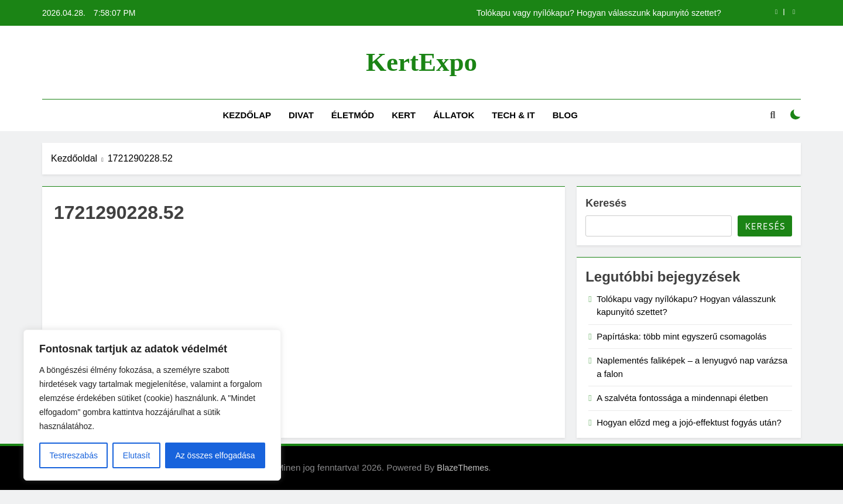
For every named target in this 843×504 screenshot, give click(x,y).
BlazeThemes (462, 468)
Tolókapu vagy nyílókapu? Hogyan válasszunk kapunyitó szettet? (599, 13)
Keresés (606, 203)
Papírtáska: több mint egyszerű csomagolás (681, 336)
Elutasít (137, 455)
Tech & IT (513, 115)
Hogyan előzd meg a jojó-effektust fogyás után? (689, 422)
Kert (404, 115)
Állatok (454, 115)
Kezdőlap (247, 115)
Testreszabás (73, 455)
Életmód (353, 115)
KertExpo (421, 62)
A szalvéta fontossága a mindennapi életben (682, 398)
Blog (565, 115)
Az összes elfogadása (215, 455)
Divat (301, 115)
